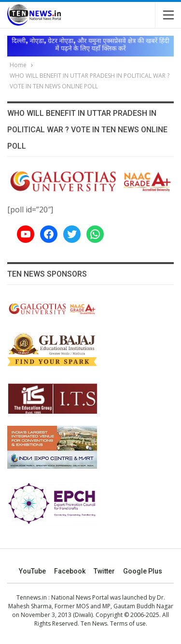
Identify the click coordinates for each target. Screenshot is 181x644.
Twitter (104, 571)
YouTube (32, 571)
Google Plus (143, 571)
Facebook (70, 571)
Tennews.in (32, 597)
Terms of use (128, 623)
